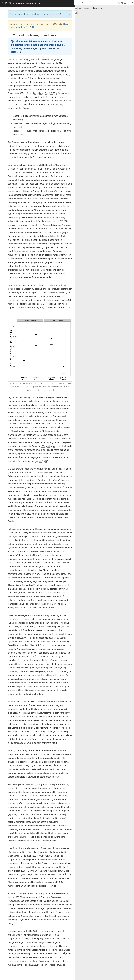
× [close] (69, 14)
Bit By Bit (21, 3)
